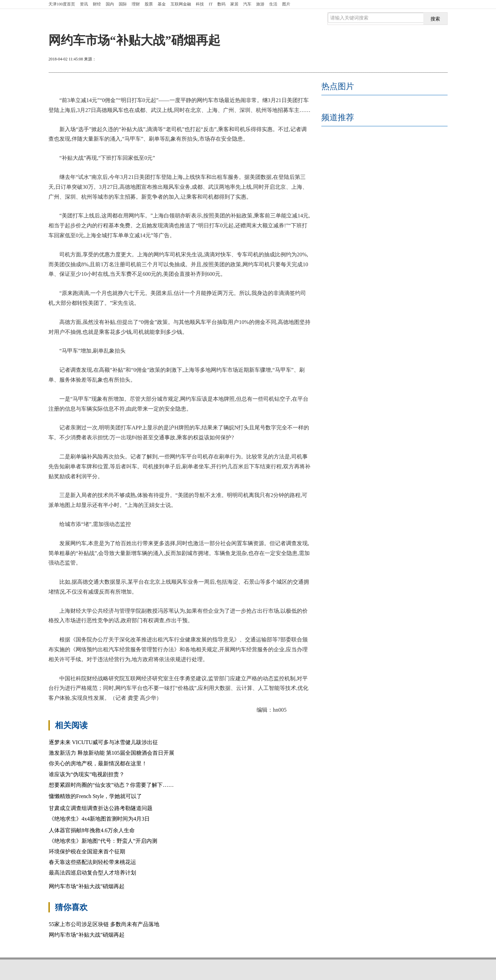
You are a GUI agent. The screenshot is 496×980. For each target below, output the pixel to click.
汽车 (247, 4)
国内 (110, 4)
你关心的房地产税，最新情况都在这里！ (98, 763)
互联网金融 (181, 4)
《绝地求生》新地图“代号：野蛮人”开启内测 (103, 841)
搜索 (435, 19)
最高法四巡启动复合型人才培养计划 (92, 873)
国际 (123, 4)
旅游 (260, 4)
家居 (234, 4)
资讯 (84, 4)
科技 (200, 4)
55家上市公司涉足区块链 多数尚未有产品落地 (104, 924)
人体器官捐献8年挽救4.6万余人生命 (92, 830)
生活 (273, 4)
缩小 (431, 60)
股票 (149, 4)
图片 (286, 4)
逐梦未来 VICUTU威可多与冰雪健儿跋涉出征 (103, 742)
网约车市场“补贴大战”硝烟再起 (87, 886)
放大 (406, 60)
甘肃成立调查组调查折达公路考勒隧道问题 (101, 808)
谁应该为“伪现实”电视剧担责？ (87, 774)
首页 (62, 4)
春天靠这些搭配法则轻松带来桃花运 (92, 862)
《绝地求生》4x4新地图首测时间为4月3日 (99, 819)
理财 (136, 4)
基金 (162, 4)
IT (211, 4)
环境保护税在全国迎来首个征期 (87, 851)
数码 (221, 4)
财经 (97, 4)
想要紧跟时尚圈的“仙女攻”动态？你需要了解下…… (111, 785)
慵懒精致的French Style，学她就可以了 (95, 796)
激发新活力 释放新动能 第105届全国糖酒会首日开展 (112, 753)
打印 (381, 60)
